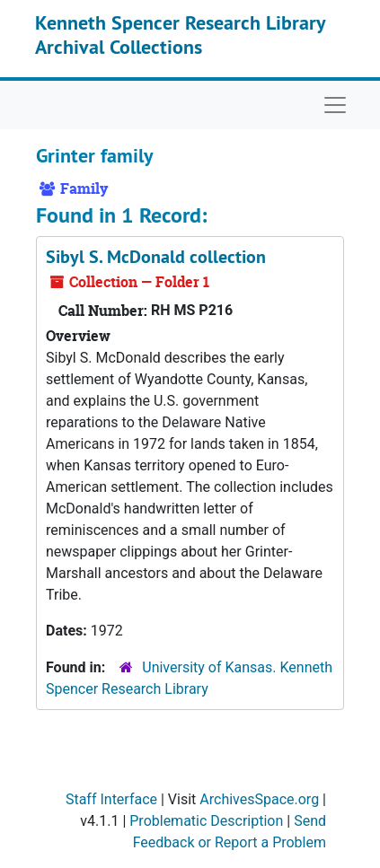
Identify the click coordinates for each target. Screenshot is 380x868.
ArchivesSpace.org (259, 799)
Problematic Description (206, 821)
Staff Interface (111, 799)
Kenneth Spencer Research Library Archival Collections (180, 34)
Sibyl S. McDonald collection (156, 257)
